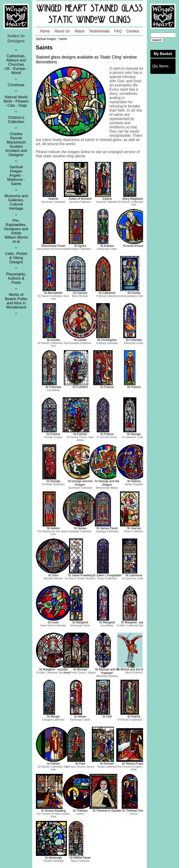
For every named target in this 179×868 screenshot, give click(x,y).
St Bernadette (53, 293)
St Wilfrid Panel (80, 858)
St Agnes (80, 246)
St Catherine (107, 293)
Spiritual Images (46, 39)
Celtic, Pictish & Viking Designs (16, 258)
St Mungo (53, 716)
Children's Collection (16, 120)
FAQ (118, 31)
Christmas (16, 85)
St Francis (107, 387)
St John (53, 575)
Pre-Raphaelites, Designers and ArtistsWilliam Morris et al (16, 231)
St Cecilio (80, 340)
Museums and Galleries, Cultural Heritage (16, 202)
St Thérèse (80, 811)
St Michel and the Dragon (134, 669)
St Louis (53, 622)
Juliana (107, 199)
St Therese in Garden (107, 811)
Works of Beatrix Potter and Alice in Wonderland (16, 301)
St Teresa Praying (134, 763)
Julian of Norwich (80, 199)
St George (134, 434)
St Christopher (107, 340)
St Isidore (53, 528)
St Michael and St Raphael (107, 671)
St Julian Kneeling (80, 575)
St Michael (80, 669)
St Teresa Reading (53, 811)
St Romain (107, 763)
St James (80, 528)
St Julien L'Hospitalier (107, 575)
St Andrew (107, 246)
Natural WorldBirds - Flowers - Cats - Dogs (16, 101)
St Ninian (80, 716)
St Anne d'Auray (134, 246)
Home (45, 31)
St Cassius (80, 293)
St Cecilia (134, 293)
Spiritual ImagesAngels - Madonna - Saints (16, 175)
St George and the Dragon (80, 483)
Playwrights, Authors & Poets (16, 278)
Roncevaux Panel (53, 246)
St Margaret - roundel (53, 669)
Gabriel (53, 199)
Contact (133, 31)
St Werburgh (53, 858)
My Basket (163, 54)
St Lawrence (134, 575)
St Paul (80, 763)
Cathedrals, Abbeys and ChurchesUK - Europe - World (16, 64)
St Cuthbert (80, 387)
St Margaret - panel (134, 622)
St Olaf (107, 716)
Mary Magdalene (134, 199)
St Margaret (80, 622)
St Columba (134, 340)
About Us (62, 31)
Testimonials (99, 31)
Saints (63, 39)
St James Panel (107, 528)
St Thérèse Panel (134, 811)
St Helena (134, 481)
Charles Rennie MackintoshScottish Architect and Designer (16, 144)
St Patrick (134, 716)
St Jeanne (134, 528)
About (79, 31)
